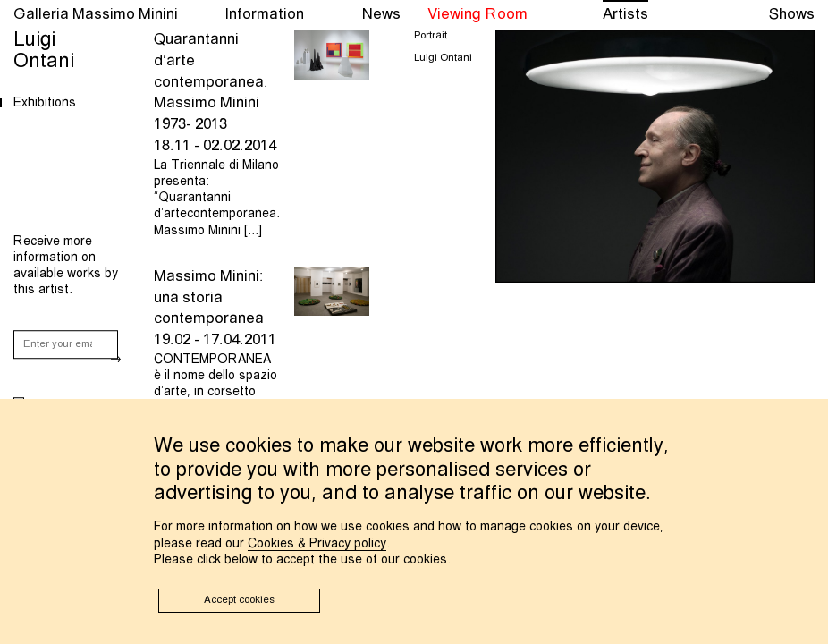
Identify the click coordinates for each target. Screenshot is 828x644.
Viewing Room (477, 15)
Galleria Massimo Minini (96, 15)
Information (264, 15)
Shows (792, 15)
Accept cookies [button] (239, 600)
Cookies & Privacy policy (317, 544)
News (381, 15)
